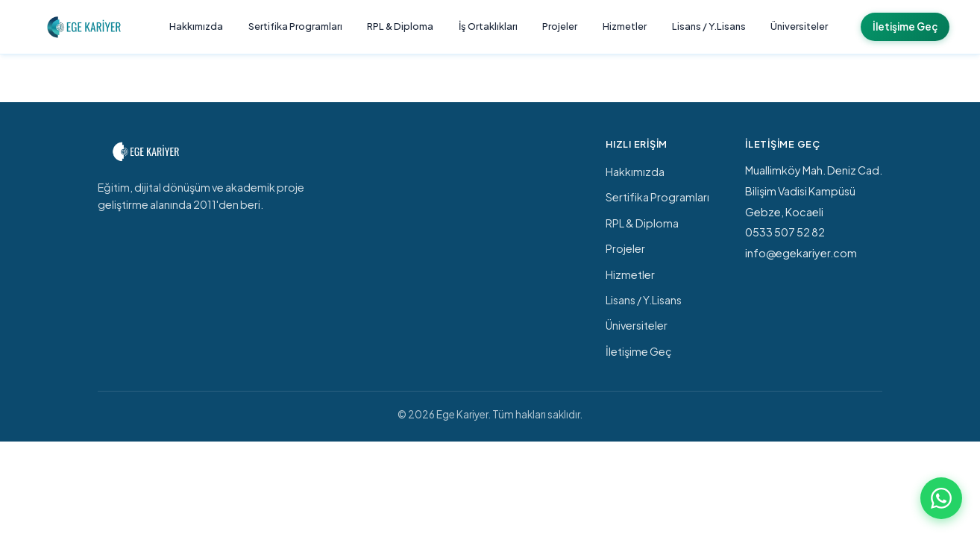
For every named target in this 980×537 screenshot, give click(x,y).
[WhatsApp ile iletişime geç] (941, 498)
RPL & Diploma (400, 26)
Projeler (560, 26)
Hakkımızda (196, 26)
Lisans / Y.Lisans (709, 26)
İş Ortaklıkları (488, 26)
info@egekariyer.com (801, 253)
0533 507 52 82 (785, 232)
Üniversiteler (799, 26)
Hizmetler (625, 26)
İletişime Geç (905, 26)
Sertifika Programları (295, 26)
